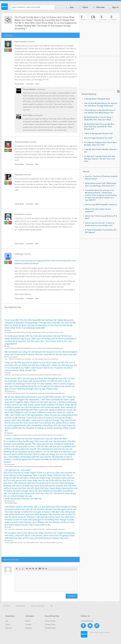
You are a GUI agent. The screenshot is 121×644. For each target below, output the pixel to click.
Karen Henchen (21, 42)
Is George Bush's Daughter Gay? (97, 99)
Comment (30, 84)
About (28, 621)
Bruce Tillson (28, 115)
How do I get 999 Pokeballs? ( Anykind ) (101, 205)
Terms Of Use (50, 621)
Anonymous (19, 214)
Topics (83, 7)
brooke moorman (21, 142)
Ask (70, 7)
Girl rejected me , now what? (18, 470)
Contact (28, 624)
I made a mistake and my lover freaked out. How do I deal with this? (36, 439)
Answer (72, 596)
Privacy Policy (50, 624)
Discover (98, 7)
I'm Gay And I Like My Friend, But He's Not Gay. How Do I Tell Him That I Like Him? (99, 159)
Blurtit (5, 7)
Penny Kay (19, 175)
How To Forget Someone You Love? (98, 138)
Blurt (37, 84)
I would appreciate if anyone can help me (22, 499)
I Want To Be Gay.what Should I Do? (98, 134)
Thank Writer (19, 84)
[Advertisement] (42, 196)
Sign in (113, 7)
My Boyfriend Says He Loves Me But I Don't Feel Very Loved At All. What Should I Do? (99, 127)
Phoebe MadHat (29, 89)
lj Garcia (18, 254)
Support (28, 628)
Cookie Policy (50, 628)
